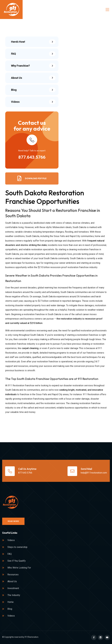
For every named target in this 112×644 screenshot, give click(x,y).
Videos (11, 540)
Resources (13, 575)
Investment (13, 588)
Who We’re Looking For (19, 568)
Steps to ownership (17, 547)
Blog (10, 609)
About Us (12, 581)
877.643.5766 (32, 157)
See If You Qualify (17, 561)
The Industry (14, 595)
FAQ (10, 554)
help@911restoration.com (94, 473)
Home (10, 602)
